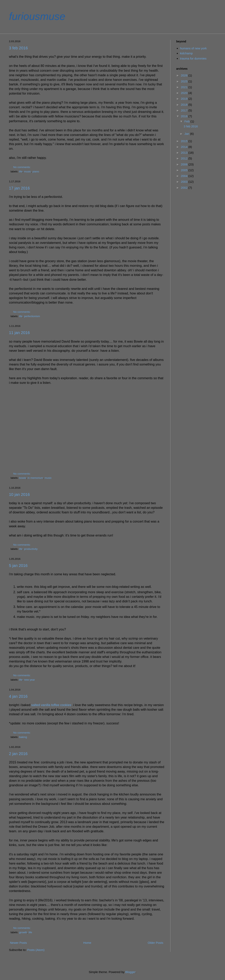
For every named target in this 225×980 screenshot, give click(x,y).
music (28, 171)
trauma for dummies (193, 58)
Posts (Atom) (36, 950)
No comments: (22, 167)
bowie (23, 478)
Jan (187, 134)
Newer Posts (18, 943)
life (21, 171)
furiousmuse (37, 16)
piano (36, 171)
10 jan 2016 (19, 494)
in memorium (35, 478)
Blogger (130, 972)
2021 (185, 87)
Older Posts (156, 943)
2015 (185, 141)
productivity (31, 549)
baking (23, 737)
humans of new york (193, 48)
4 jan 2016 (18, 696)
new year (30, 680)
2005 (185, 170)
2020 (185, 93)
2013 (185, 153)
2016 (185, 116)
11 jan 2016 (19, 333)
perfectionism (32, 316)
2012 (185, 158)
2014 (185, 147)
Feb (187, 121)
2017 (185, 110)
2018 (185, 105)
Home (87, 943)
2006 (185, 164)
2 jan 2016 (18, 754)
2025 (185, 81)
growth (23, 932)
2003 (185, 182)
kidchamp (186, 53)
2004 (185, 176)
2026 (185, 75)
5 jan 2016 (18, 566)
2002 (185, 188)
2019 (185, 99)
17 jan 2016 (19, 188)
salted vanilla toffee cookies (51, 705)
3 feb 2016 (18, 48)
